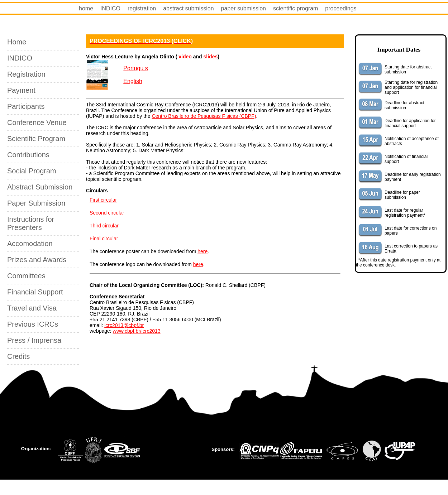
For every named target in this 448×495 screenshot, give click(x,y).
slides (211, 57)
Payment (21, 90)
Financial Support (35, 292)
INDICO (110, 8)
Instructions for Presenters (31, 223)
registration (142, 8)
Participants (26, 106)
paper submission (244, 8)
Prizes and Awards (37, 260)
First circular (103, 200)
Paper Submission (36, 203)
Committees (26, 276)
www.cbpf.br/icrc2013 (137, 331)
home (86, 8)
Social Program (32, 171)
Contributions (28, 155)
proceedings (341, 8)
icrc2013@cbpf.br (124, 325)
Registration (26, 74)
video (185, 57)
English (133, 81)
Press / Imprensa (34, 340)
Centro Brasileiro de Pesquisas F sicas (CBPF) (204, 116)
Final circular (104, 239)
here (202, 251)
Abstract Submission (40, 187)
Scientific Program (36, 139)
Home (17, 42)
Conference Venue (37, 122)
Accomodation (30, 244)
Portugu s (135, 68)
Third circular (104, 226)
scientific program (296, 8)
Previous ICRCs (33, 324)
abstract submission (188, 8)
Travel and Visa (32, 308)
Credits (18, 356)
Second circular (107, 213)
